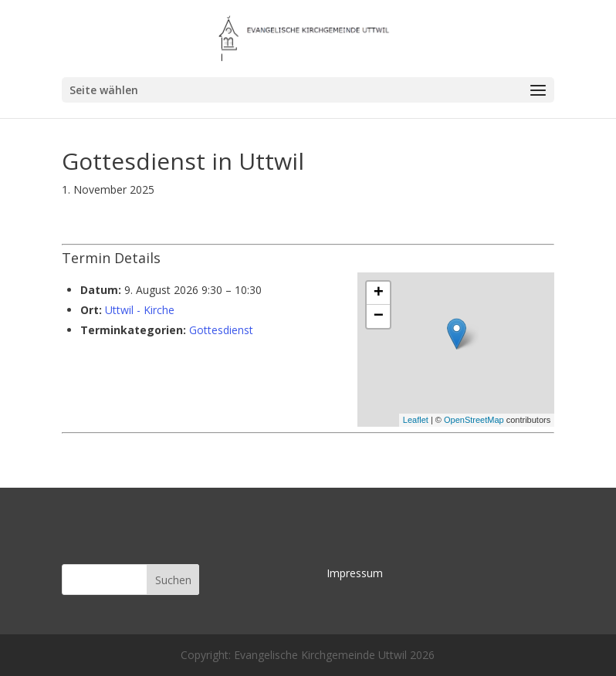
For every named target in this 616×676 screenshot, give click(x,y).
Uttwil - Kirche (140, 310)
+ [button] (379, 293)
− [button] (379, 316)
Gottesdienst (221, 330)
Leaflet (416, 420)
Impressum (355, 573)
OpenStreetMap (474, 420)
